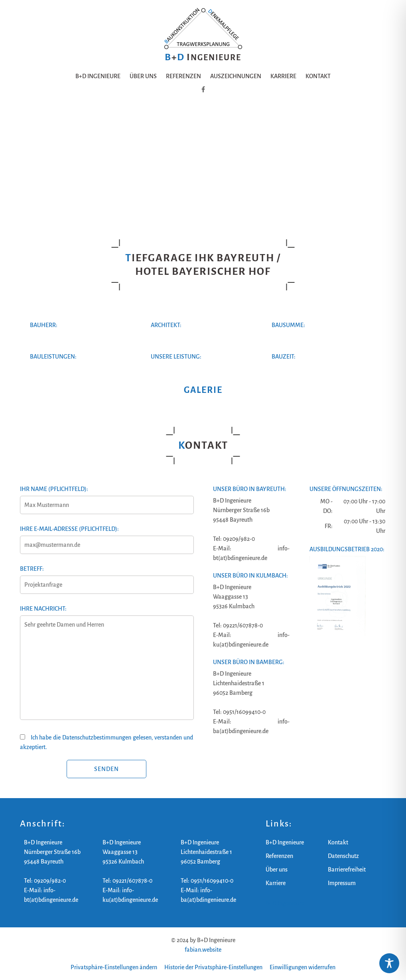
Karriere (283, 76)
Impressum (342, 883)
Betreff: (106, 577)
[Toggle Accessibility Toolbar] (389, 963)
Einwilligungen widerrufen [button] (303, 967)
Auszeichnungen (236, 76)
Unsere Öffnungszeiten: (346, 489)
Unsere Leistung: (176, 357)
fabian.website (203, 950)
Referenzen (183, 76)
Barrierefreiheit (347, 870)
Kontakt (318, 76)
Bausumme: (288, 325)
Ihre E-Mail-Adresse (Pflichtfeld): (106, 537)
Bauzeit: (284, 357)
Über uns (143, 76)
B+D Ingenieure (98, 76)
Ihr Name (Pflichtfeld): (106, 497)
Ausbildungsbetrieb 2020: (347, 549)
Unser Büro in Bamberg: (249, 662)
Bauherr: (44, 325)
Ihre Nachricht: (106, 667)
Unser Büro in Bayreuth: (250, 489)
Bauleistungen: (53, 357)
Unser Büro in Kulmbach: (250, 576)
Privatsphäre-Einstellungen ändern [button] (114, 967)
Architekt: (166, 325)
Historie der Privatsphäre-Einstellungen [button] (213, 967)
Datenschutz (343, 856)
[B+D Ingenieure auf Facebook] (203, 90)
